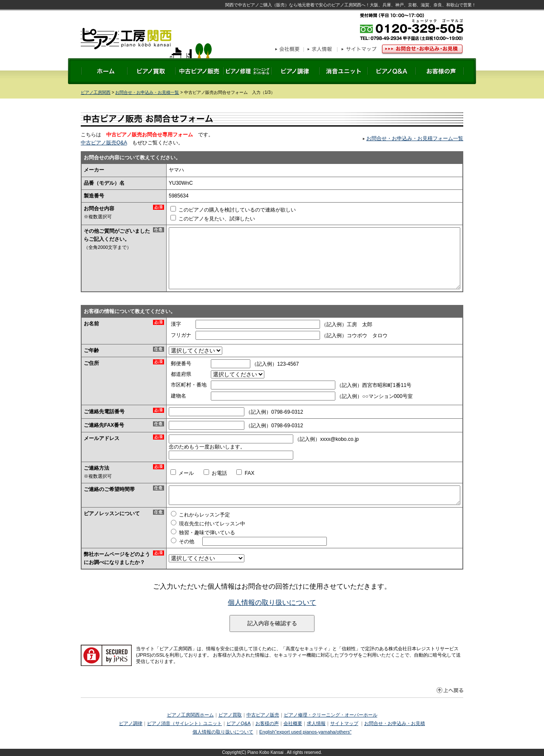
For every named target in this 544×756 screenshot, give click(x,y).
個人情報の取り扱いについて (272, 602)
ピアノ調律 (295, 71)
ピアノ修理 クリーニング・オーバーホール (247, 71)
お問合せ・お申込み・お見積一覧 (147, 92)
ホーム (104, 71)
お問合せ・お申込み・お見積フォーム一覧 (415, 138)
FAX (245, 473)
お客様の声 (439, 71)
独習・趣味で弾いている (203, 533)
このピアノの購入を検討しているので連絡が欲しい (233, 210)
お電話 (215, 473)
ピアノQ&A (391, 71)
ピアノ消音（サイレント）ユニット (184, 723)
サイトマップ (358, 50)
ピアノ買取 (151, 71)
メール (182, 473)
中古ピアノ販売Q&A (104, 143)
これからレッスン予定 (200, 515)
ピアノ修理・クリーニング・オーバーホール (331, 715)
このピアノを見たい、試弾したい (213, 219)
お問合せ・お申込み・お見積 (421, 50)
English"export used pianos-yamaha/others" (305, 732)
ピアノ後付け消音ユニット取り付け (343, 71)
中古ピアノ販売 (199, 71)
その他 (183, 542)
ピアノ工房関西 (146, 42)
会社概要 (289, 50)
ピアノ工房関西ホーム (190, 715)
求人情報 (321, 50)
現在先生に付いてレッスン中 (208, 524)
